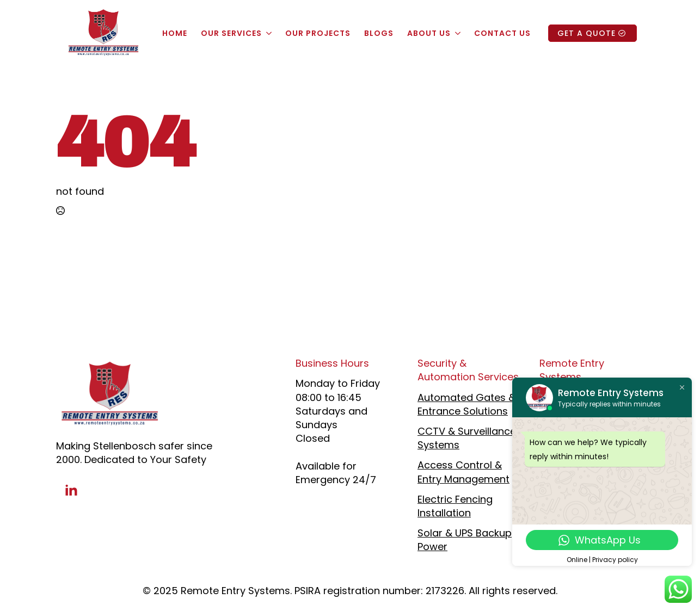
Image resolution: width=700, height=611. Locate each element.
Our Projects (318, 33)
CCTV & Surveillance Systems (467, 438)
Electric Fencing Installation (455, 506)
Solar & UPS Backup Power (465, 540)
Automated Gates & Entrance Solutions (466, 404)
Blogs (379, 33)
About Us (429, 33)
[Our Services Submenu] (268, 33)
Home (175, 33)
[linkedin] (71, 491)
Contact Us (502, 33)
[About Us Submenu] (457, 33)
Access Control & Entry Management (463, 472)
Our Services (231, 33)
